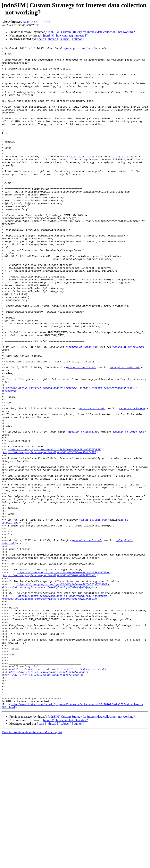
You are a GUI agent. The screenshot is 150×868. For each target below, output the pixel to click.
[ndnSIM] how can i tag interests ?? (65, 35)
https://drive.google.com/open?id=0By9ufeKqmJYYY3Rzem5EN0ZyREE (54, 530)
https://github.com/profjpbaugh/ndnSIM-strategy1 (42, 456)
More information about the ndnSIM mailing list (32, 865)
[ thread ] (52, 39)
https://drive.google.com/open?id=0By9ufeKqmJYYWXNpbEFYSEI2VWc (63, 678)
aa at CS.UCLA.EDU (36, 22)
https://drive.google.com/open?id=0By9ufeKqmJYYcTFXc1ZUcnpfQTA (65, 706)
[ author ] (78, 39)
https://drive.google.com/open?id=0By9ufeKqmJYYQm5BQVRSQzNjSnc (63, 692)
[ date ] (41, 39)
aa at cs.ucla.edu (82, 179)
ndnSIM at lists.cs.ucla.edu (30, 794)
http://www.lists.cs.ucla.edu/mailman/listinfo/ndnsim (49, 797)
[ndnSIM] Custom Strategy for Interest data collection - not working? (91, 32)
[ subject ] (65, 39)
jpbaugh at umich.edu (81, 49)
